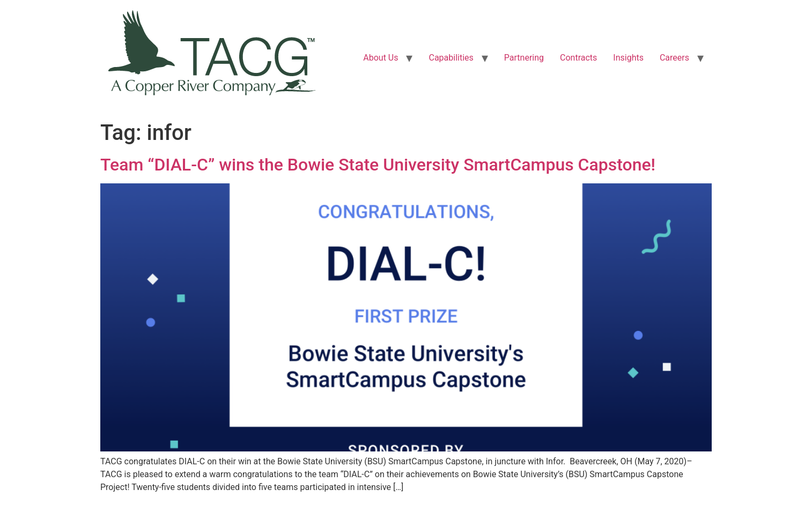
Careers (674, 58)
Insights (628, 58)
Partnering (524, 58)
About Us (381, 58)
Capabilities (451, 58)
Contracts (578, 58)
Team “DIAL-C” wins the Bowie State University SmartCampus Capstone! (378, 165)
